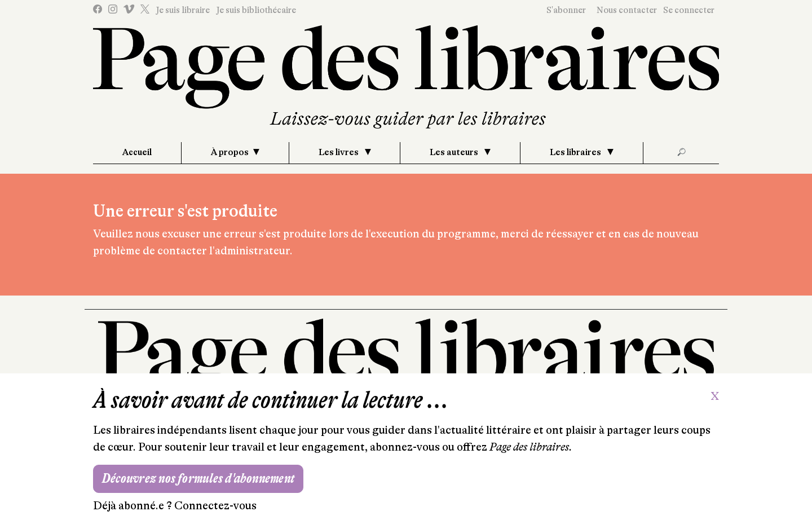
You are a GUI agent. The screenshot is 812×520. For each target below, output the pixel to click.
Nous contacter (627, 10)
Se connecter (689, 10)
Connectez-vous (215, 506)
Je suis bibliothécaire (256, 10)
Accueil (137, 152)
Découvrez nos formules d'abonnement (198, 479)
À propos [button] (230, 152)
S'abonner (566, 10)
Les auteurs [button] (455, 152)
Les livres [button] (339, 152)
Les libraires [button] (576, 152)
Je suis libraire (183, 10)
